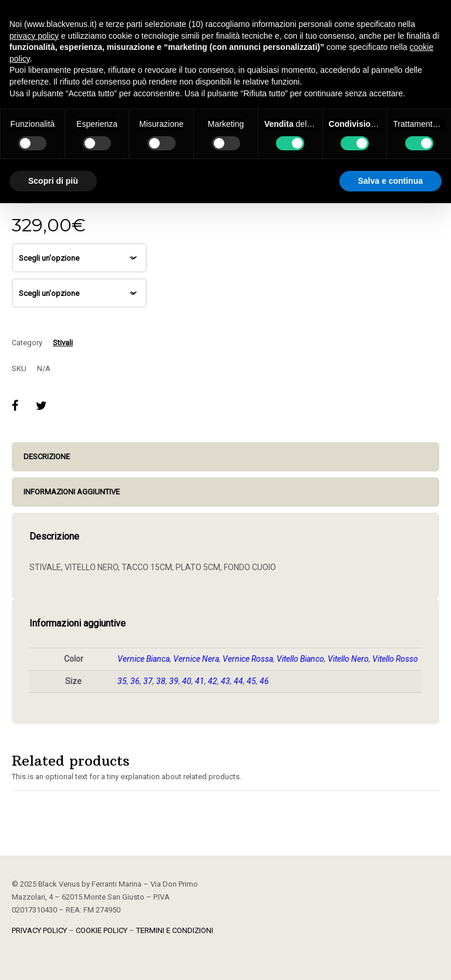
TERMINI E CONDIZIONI (175, 930)
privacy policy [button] (34, 36)
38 (161, 681)
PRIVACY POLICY (39, 930)
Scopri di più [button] (53, 181)
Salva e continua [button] (391, 181)
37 (148, 681)
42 (213, 681)
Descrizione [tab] (47, 457)
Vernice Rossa (248, 659)
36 (135, 681)
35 (122, 681)
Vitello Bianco (300, 659)
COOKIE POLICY (102, 930)
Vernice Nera (196, 659)
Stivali (63, 343)
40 (187, 681)
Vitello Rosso (395, 659)
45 (251, 681)
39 (174, 681)
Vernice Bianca (144, 659)
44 (238, 681)
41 (200, 681)
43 (225, 681)
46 (264, 681)
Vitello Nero (348, 659)
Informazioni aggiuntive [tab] (72, 492)
